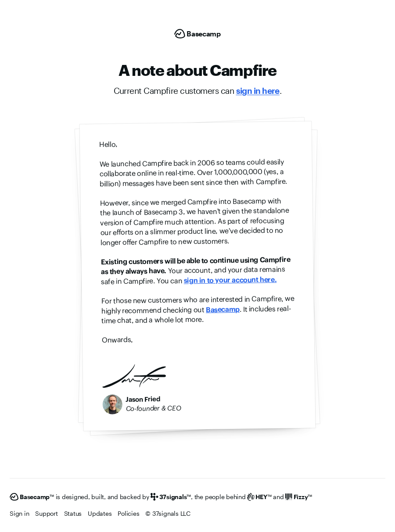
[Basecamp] (197, 34)
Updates (100, 513)
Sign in (19, 513)
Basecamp (223, 309)
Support (46, 513)
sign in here (258, 91)
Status (73, 513)
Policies (128, 513)
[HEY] (259, 497)
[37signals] (171, 497)
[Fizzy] (299, 497)
